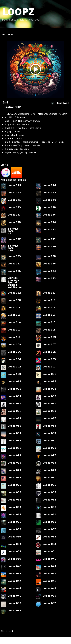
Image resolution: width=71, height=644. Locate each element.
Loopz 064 (15, 507)
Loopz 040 (15, 596)
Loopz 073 (49, 470)
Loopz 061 (49, 515)
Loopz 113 (49, 322)
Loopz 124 (49, 271)
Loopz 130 (49, 247)
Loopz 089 (49, 411)
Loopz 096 (14, 389)
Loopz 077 (49, 455)
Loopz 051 (49, 552)
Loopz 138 (49, 207)
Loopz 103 (49, 359)
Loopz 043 (49, 581)
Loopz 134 (49, 222)
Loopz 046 (15, 574)
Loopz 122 (14, 293)
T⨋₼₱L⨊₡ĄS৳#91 (13, 231)
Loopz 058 (14, 529)
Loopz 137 (14, 215)
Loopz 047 (49, 566)
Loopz (19, 12)
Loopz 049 (50, 559)
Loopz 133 (49, 230)
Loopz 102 (14, 367)
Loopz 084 (14, 433)
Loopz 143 (14, 193)
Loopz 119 (49, 300)
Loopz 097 (49, 382)
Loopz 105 (49, 352)
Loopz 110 (14, 337)
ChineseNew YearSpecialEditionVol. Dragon (15, 283)
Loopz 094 (15, 396)
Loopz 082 (14, 441)
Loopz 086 (14, 426)
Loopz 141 (14, 200)
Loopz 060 (14, 522)
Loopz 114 (14, 322)
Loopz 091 (49, 404)
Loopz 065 (49, 500)
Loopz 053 (49, 544)
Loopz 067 (49, 492)
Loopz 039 (49, 596)
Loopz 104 (14, 359)
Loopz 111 (49, 330)
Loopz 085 (49, 426)
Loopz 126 (49, 264)
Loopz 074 (14, 470)
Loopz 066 (14, 500)
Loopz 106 (14, 352)
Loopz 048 (14, 566)
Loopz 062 (14, 515)
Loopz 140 (49, 200)
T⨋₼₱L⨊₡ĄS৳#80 (13, 248)
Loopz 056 (14, 537)
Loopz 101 (49, 367)
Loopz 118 (14, 308)
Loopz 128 (49, 256)
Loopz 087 (49, 419)
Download (60, 103)
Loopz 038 (14, 603)
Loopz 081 (49, 441)
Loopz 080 (14, 448)
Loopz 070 (14, 485)
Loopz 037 (49, 603)
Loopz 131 (49, 239)
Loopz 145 (14, 185)
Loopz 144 (49, 185)
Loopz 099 (49, 374)
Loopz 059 (49, 522)
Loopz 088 (14, 419)
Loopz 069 (49, 485)
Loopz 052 (14, 552)
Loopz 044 (15, 581)
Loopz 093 (49, 396)
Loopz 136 (49, 215)
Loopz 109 (49, 337)
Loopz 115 (49, 315)
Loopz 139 (14, 207)
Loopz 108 (14, 345)
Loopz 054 (14, 544)
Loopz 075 (49, 463)
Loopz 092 (14, 404)
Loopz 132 (14, 239)
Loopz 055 (49, 537)
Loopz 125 (14, 271)
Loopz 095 (49, 389)
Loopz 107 (49, 345)
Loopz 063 (49, 507)
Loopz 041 (49, 589)
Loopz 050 (14, 559)
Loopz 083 (49, 433)
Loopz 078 (14, 455)
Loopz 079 (49, 448)
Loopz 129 (14, 256)
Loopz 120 (14, 300)
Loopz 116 (14, 315)
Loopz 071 (49, 478)
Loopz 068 (14, 492)
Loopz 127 (14, 264)
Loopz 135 (14, 222)
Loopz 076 (14, 463)
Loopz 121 (49, 293)
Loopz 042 (14, 589)
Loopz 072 (14, 478)
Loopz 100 (14, 374)
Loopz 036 (14, 611)
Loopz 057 (49, 529)
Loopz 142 (49, 193)
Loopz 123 (49, 279)
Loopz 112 (14, 330)
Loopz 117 (49, 308)
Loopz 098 (14, 382)
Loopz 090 (14, 411)
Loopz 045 (49, 574)
